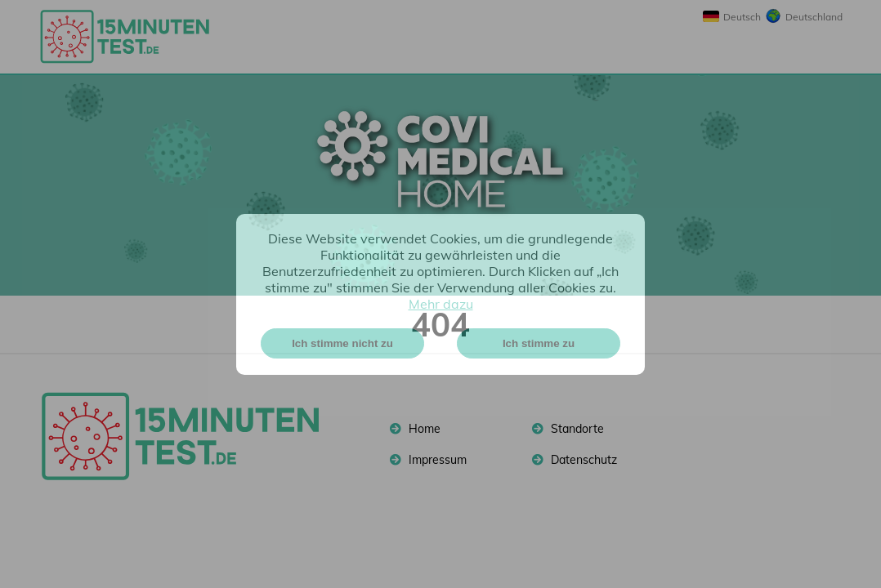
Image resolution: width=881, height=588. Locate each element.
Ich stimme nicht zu (342, 343)
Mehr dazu (441, 304)
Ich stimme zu (539, 343)
